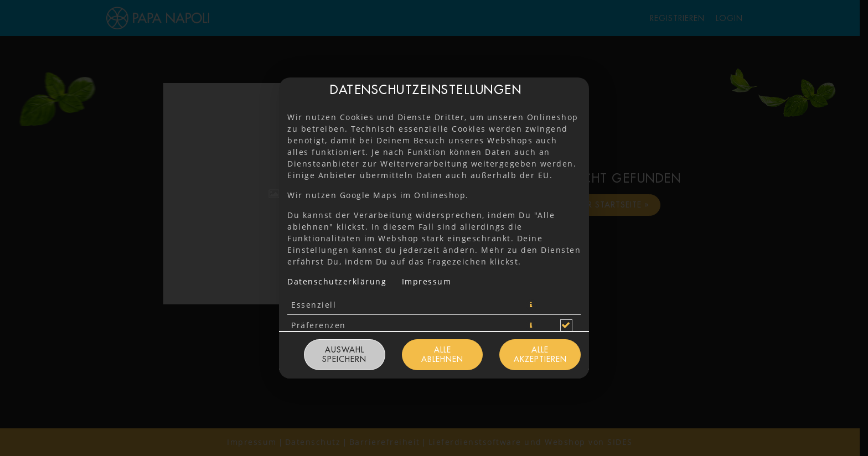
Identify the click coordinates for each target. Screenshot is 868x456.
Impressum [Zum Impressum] (427, 281)
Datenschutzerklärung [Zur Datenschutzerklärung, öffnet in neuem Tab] (337, 281)
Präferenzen (319, 325)
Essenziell (314, 305)
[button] (531, 305)
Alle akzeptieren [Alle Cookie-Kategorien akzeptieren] (540, 354)
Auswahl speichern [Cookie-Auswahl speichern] (344, 354)
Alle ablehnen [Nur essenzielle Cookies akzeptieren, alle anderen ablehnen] (442, 354)
